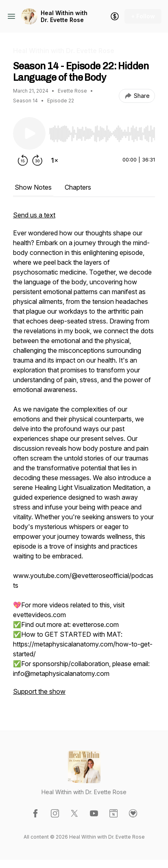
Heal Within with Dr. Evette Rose (64, 17)
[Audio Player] (102, 131)
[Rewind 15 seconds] (23, 160)
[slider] (102, 134)
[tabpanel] (84, 457)
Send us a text (34, 215)
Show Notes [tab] (33, 187)
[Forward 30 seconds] (37, 160)
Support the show (39, 691)
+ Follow (143, 16)
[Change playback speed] (55, 160)
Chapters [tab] (78, 187)
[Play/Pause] (29, 133)
